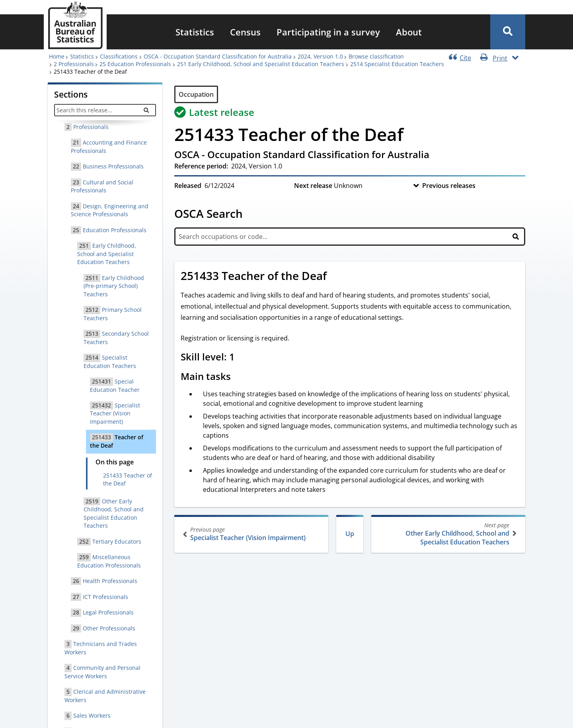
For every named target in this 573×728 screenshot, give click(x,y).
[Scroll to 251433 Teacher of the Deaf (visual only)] (335, 277)
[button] (508, 32)
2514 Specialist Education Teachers (397, 64)
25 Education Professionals (135, 64)
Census (245, 32)
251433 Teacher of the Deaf (128, 479)
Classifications (119, 56)
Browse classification (376, 56)
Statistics (195, 32)
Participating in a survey (328, 32)
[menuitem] (195, 32)
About (409, 32)
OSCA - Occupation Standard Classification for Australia (218, 56)
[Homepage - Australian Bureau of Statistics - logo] (75, 25)
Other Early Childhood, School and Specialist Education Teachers (447, 534)
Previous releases (449, 186)
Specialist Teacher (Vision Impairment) (252, 534)
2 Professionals (74, 64)
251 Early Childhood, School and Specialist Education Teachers (261, 64)
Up (350, 534)
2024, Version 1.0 (320, 56)
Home (57, 56)
